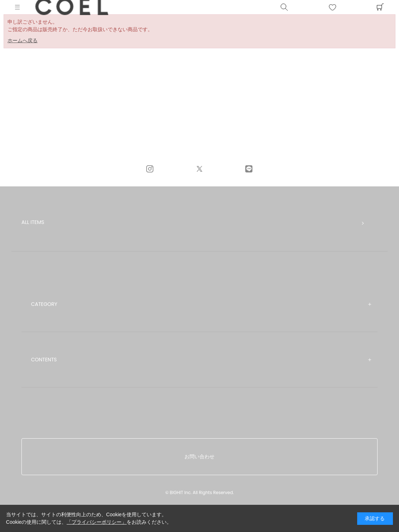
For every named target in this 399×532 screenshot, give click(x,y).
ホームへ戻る (23, 40)
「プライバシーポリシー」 (97, 522)
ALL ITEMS (33, 222)
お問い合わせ (199, 457)
